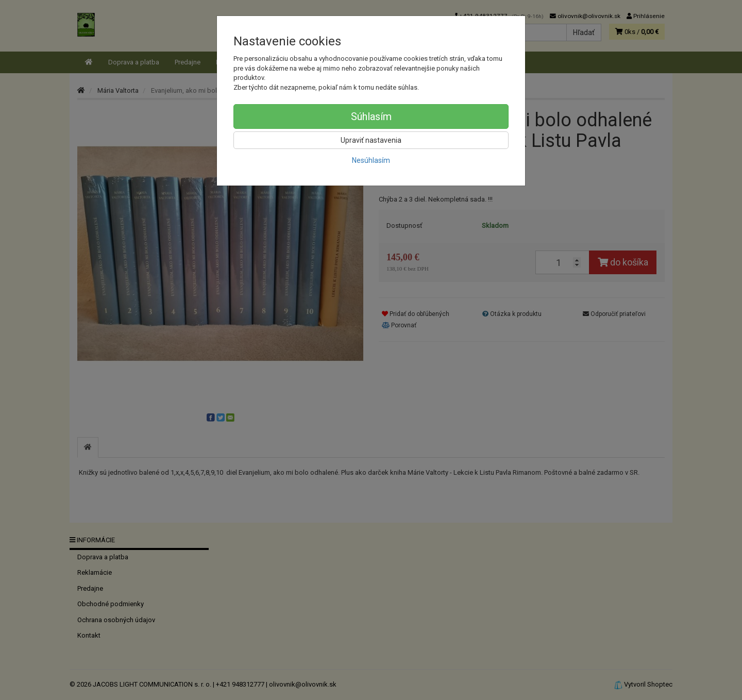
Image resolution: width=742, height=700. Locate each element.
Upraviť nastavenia (371, 140)
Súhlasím (371, 116)
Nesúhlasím (371, 160)
